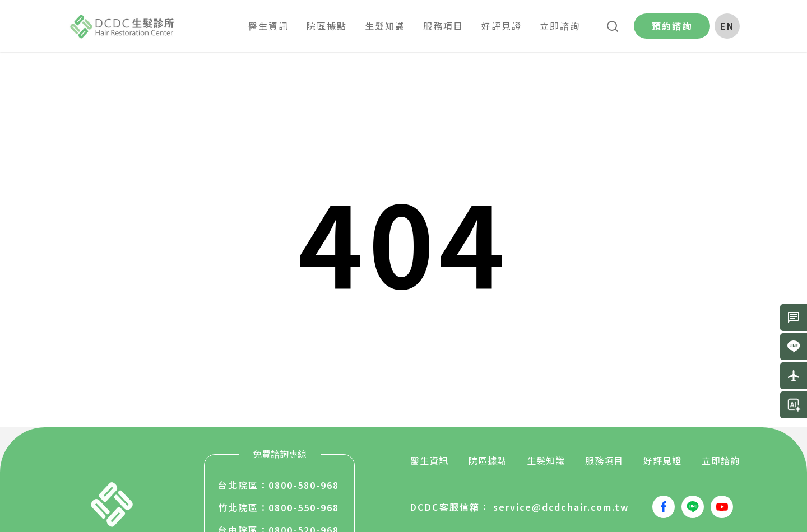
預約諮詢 (672, 26)
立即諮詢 (721, 460)
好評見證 (662, 460)
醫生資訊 (429, 460)
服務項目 (604, 460)
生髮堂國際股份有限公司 (123, 26)
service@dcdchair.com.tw (561, 507)
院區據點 (488, 460)
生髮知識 (546, 460)
